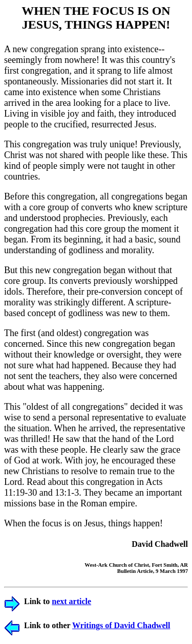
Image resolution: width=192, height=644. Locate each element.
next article (71, 601)
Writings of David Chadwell (121, 625)
